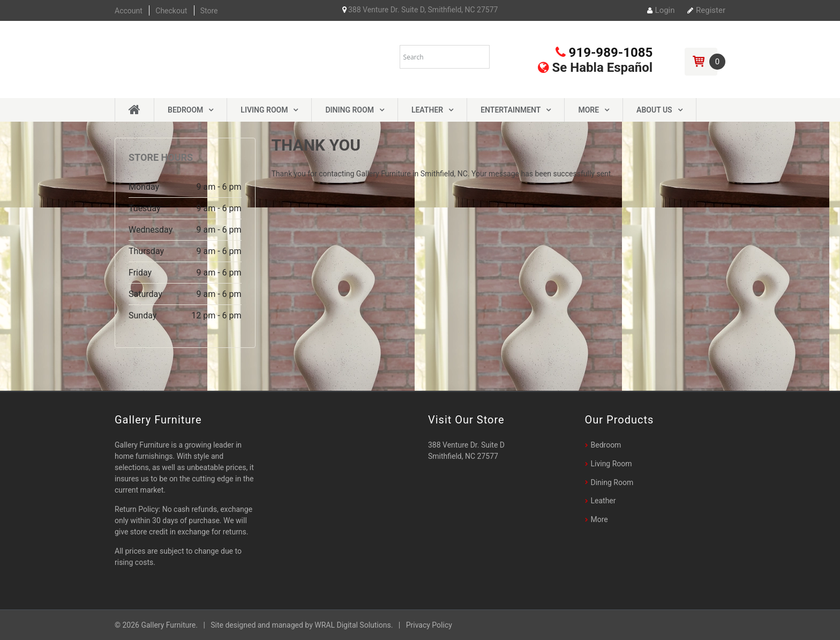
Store (209, 11)
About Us (654, 110)
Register (706, 10)
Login (661, 10)
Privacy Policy (429, 625)
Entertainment (511, 110)
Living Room (264, 110)
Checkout (171, 11)
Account (129, 11)
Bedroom (185, 110)
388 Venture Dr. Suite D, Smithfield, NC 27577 (420, 10)
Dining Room (349, 110)
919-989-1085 (604, 53)
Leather (427, 110)
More (588, 110)
